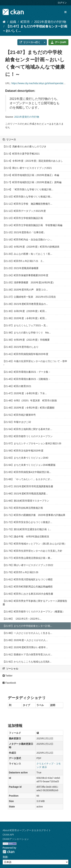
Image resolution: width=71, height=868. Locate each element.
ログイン (62, 3)
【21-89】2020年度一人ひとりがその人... (25, 640)
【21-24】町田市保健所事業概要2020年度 (25, 275)
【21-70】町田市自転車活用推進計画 (23, 508)
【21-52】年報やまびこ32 (17, 422)
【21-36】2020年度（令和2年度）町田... (25, 318)
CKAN (9, 852)
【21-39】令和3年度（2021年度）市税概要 (26, 340)
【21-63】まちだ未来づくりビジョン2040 (25, 458)
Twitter (8, 676)
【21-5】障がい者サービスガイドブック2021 (27, 168)
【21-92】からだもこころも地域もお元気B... (27, 662)
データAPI (58, 42)
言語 (5, 857)
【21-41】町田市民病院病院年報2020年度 (25, 354)
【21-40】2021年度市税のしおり (21, 347)
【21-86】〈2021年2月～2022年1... (22, 619)
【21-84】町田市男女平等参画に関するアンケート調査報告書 (35, 603)
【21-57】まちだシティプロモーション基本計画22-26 (32, 443)
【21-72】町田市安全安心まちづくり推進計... (27, 522)
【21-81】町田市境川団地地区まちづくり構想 (28, 579)
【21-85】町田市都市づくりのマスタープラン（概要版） (34, 612)
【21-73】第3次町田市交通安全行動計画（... (27, 529)
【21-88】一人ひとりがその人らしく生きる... (27, 633)
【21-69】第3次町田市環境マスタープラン (26, 501)
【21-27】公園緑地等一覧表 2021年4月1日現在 (29, 297)
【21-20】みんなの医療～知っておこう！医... (27, 254)
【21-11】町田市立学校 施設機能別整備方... (27, 204)
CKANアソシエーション (16, 839)
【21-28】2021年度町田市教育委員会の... (25, 304)
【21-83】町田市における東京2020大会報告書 (28, 594)
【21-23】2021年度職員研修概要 (21, 268)
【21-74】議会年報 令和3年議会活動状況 (26, 536)
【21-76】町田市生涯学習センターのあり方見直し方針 (32, 551)
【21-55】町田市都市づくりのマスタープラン (28, 436)
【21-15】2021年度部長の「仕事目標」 (24, 232)
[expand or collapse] (65, 12)
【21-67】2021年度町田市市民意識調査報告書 (28, 486)
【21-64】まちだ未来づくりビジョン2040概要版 (29, 465)
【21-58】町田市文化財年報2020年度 (23, 451)
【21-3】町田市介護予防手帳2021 (21, 154)
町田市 (25, 22)
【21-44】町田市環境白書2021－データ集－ (27, 372)
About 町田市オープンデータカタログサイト (27, 830)
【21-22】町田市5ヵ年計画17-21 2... (23, 261)
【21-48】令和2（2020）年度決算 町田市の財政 (30, 400)
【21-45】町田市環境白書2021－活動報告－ (27, 379)
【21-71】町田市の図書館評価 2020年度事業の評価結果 (34, 515)
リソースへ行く (30, 42)
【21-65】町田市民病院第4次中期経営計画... (27, 472)
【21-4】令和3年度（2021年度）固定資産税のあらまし (33, 161)
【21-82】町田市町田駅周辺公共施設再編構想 (28, 587)
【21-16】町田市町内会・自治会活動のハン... (27, 240)
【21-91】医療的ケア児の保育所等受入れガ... (27, 654)
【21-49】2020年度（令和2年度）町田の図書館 (29, 408)
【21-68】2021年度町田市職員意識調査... (25, 494)
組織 (13, 22)
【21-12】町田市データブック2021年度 (24, 211)
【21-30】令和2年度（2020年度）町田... (25, 311)
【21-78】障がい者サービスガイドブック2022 (28, 565)
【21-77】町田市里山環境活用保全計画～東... (27, 558)
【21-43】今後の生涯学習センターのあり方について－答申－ (35, 363)
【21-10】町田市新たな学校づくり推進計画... (27, 197)
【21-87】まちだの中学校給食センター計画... (27, 626)
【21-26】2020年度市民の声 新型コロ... (25, 290)
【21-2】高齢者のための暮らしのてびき (24, 146)
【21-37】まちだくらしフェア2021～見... (25, 325)
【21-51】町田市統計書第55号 (19, 415)
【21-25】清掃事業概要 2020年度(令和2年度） (29, 282)
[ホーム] (4, 22)
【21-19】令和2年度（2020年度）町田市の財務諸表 (31, 247)
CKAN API (8, 835)
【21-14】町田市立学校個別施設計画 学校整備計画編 (32, 225)
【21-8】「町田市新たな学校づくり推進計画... (28, 189)
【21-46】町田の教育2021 (17, 386)
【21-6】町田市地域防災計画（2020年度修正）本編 (31, 175)
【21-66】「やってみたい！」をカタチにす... (27, 479)
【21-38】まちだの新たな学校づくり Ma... (27, 333)
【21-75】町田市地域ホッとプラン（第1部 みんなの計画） (35, 544)
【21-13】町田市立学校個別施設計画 (23, 218)
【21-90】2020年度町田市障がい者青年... (25, 647)
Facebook (9, 683)
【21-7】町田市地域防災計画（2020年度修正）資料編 (32, 182)
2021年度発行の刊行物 (50, 22)
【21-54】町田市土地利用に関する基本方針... (27, 429)
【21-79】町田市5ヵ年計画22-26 (20, 572)
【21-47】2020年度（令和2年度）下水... (25, 393)
